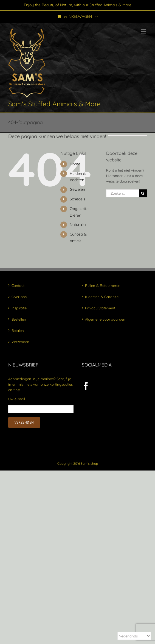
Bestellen (19, 319)
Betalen (18, 331)
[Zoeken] (143, 193)
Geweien (77, 189)
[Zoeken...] (122, 193)
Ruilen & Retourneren (103, 285)
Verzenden (20, 342)
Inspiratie (19, 308)
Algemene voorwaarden (105, 319)
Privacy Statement (100, 308)
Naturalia (78, 225)
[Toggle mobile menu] (144, 31)
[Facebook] (86, 386)
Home (75, 164)
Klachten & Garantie (102, 297)
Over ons (19, 297)
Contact (18, 285)
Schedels (77, 199)
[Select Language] (134, 636)
